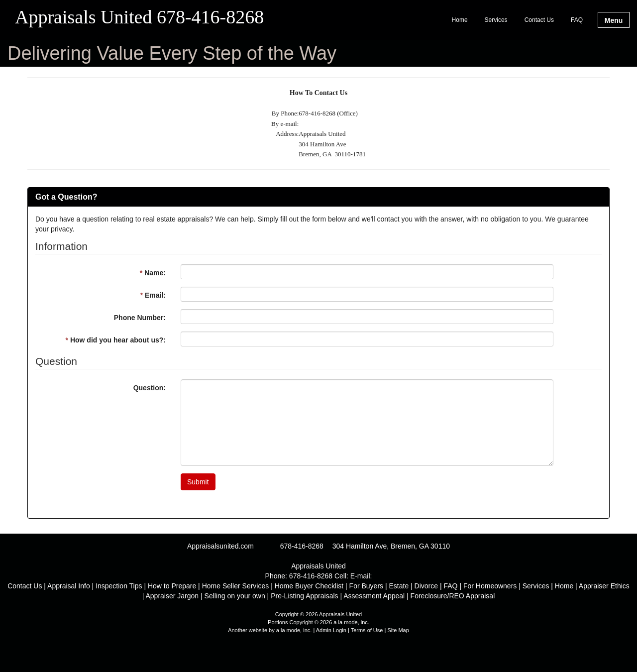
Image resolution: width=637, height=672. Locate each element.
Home (460, 20)
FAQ (577, 20)
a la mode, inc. (294, 630)
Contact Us (539, 20)
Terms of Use (367, 630)
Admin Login (331, 630)
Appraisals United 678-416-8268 (139, 17)
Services (496, 20)
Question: (150, 388)
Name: (153, 273)
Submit (198, 482)
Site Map (398, 630)
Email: (153, 295)
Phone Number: (140, 318)
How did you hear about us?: (116, 340)
